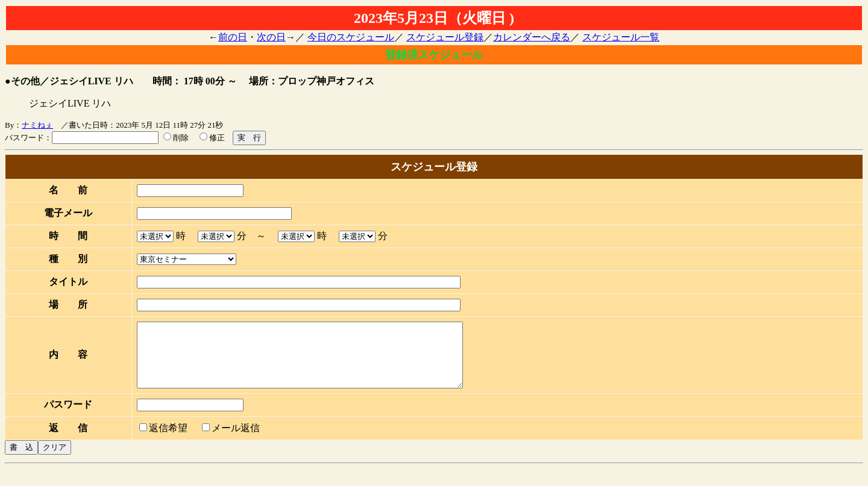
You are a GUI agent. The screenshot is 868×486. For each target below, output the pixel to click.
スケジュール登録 (445, 37)
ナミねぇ (37, 125)
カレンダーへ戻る (532, 37)
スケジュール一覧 (621, 37)
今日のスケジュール (351, 37)
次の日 (271, 37)
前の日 (233, 37)
